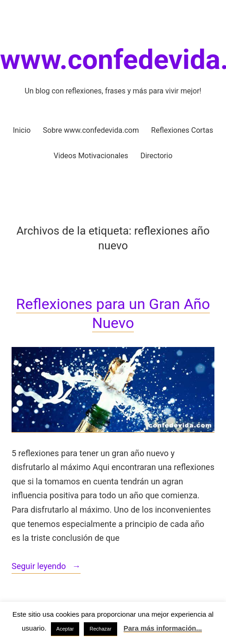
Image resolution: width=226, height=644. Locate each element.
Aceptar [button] (65, 629)
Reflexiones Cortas (182, 130)
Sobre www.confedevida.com (91, 130)
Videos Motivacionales (91, 156)
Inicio (22, 130)
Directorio (156, 156)
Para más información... (163, 628)
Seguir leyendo (46, 567)
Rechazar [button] (100, 629)
